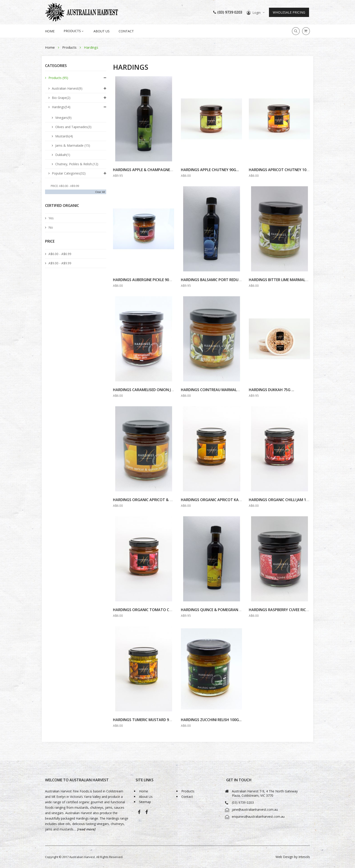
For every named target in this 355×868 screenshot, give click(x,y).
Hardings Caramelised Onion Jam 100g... (151, 390)
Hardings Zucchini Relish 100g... (211, 720)
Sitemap (145, 802)
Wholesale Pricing (289, 12)
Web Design (284, 857)
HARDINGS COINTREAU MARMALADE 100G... (218, 390)
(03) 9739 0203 (228, 12)
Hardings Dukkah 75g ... (271, 390)
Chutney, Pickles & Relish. (77, 164)
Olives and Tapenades (73, 127)
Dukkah (63, 155)
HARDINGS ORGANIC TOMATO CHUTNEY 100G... (155, 610)
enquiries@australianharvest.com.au (258, 817)
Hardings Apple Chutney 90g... (210, 170)
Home (50, 47)
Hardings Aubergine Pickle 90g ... (144, 280)
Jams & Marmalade (73, 145)
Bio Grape (61, 98)
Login (257, 13)
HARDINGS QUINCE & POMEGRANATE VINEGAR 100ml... (228, 610)
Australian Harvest (67, 88)
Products (70, 47)
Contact (126, 31)
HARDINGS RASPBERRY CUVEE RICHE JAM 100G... (290, 610)
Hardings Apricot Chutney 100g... (281, 170)
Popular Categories (69, 173)
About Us (102, 31)
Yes (51, 218)
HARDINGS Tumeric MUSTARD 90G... (145, 720)
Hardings (61, 107)
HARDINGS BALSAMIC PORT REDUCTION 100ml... (223, 280)
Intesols (304, 857)
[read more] (86, 829)
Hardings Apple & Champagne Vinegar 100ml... (157, 170)
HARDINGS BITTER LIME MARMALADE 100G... (287, 280)
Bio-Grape (147, 814)
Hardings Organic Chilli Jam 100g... (282, 500)
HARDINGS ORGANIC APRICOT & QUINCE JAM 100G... (158, 500)
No (51, 227)
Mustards (64, 136)
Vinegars (63, 118)
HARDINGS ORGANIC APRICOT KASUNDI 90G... (220, 500)
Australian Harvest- (139, 814)
